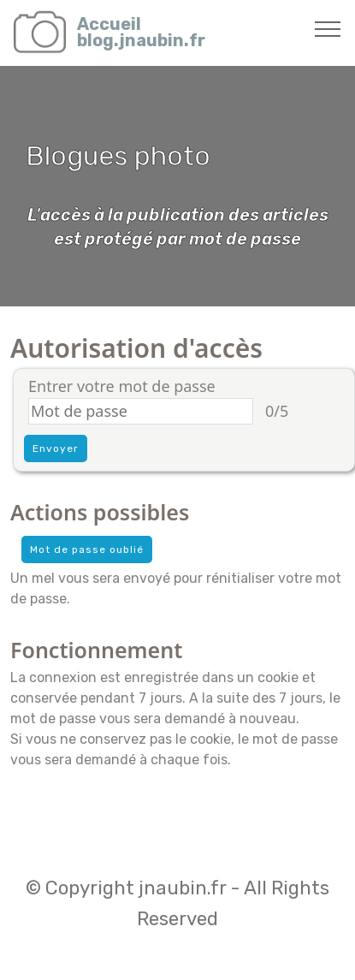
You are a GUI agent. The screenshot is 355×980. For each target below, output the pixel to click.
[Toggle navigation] (328, 28)
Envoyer (56, 448)
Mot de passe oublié (87, 549)
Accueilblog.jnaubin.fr (141, 33)
